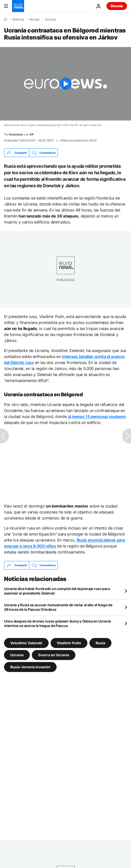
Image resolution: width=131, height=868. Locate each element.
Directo (117, 6)
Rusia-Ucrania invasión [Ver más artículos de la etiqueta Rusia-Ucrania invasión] (30, 667)
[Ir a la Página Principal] (18, 6)
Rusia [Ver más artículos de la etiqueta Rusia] (100, 643)
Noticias (18, 19)
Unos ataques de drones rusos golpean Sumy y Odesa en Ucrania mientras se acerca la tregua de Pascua (57, 623)
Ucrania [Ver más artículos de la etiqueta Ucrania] (17, 655)
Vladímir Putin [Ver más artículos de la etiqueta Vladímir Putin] (69, 643)
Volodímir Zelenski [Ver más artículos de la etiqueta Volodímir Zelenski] (26, 643)
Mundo (34, 19)
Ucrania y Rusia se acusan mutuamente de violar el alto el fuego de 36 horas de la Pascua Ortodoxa (58, 607)
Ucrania (50, 19)
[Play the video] (65, 84)
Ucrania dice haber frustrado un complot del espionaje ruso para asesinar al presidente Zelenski (57, 591)
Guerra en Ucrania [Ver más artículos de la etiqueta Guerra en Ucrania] (54, 655)
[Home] (6, 19)
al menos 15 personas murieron (97, 416)
